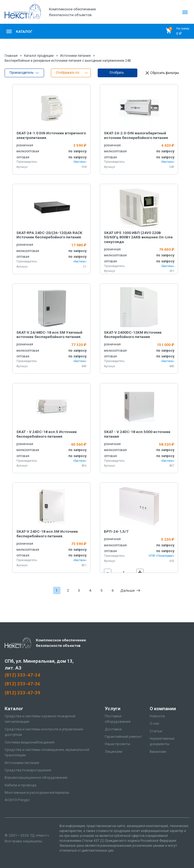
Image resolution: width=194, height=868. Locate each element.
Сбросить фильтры (162, 73)
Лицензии (114, 751)
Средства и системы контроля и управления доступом (44, 732)
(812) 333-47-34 (22, 675)
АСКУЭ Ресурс (17, 800)
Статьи (156, 731)
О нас (154, 723)
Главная (11, 56)
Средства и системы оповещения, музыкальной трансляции (47, 752)
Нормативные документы (162, 741)
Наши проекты (118, 744)
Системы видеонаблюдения (30, 742)
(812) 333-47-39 (22, 693)
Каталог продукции (39, 56)
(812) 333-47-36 (22, 684)
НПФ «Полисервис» (161, 556)
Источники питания (75, 56)
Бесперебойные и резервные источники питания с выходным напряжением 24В (68, 61)
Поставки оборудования (118, 719)
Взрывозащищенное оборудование (36, 777)
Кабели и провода (21, 785)
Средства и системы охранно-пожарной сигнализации (40, 719)
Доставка (113, 729)
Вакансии (158, 751)
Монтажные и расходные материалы (37, 792)
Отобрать (117, 73)
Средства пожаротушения (28, 770)
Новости (157, 716)
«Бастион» (80, 162)
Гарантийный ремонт (123, 736)
